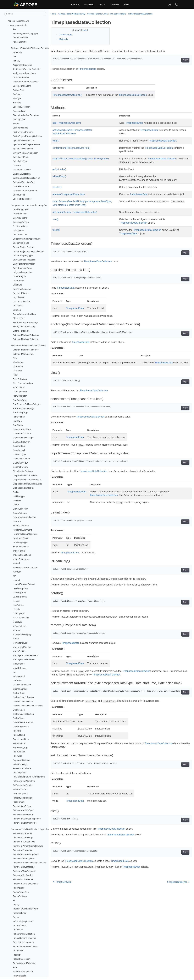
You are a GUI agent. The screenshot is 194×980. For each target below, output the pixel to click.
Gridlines (17, 500)
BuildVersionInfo (20, 128)
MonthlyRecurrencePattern (25, 655)
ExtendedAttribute (21, 331)
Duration (17, 310)
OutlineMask (19, 710)
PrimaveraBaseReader (23, 814)
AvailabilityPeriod (21, 78)
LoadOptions (19, 614)
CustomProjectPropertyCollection (28, 251)
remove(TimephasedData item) (69, 194)
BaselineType (19, 111)
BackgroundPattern (22, 86)
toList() (56, 230)
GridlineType (19, 496)
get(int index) (59, 169)
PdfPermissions (20, 789)
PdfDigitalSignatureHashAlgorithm (29, 777)
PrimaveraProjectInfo (23, 850)
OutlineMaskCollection (23, 714)
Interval (16, 563)
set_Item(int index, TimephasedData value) (75, 212)
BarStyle (17, 98)
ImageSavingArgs (21, 559)
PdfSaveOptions (20, 794)
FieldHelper (18, 362)
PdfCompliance (20, 773)
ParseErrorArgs (20, 764)
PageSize (17, 756)
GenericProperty (20, 467)
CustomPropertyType (23, 255)
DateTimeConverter (22, 289)
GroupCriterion (20, 513)
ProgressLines (20, 913)
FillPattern (18, 371)
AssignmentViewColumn (24, 73)
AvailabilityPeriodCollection (25, 82)
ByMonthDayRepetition (24, 140)
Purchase (89, 4)
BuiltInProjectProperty (23, 132)
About (127, 4)
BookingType (19, 119)
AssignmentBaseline (22, 65)
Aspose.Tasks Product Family (72, 14)
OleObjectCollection (22, 685)
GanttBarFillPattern (22, 434)
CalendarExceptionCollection (26, 178)
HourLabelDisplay (21, 538)
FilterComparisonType (23, 383)
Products (75, 4)
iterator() (57, 187)
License (16, 601)
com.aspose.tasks (19, 25)
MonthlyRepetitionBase (24, 660)
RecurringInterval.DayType (25, 34)
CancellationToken (21, 186)
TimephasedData (87, 69)
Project (16, 917)
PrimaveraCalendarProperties (27, 819)
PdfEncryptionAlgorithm (24, 781)
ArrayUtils (17, 52)
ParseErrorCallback (22, 768)
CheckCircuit (19, 195)
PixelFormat (18, 802)
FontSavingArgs (20, 413)
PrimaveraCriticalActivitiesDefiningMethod (30, 829)
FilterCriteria (18, 387)
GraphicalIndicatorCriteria (25, 475)
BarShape (17, 94)
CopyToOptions (20, 218)
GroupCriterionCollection (24, 517)
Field (15, 358)
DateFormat (18, 281)
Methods (63, 39)
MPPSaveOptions (21, 618)
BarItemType (19, 90)
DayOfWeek (18, 297)
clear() (56, 141)
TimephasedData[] (77, 495)
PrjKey (16, 905)
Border (16, 124)
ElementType (19, 318)
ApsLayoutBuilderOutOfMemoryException (30, 48)
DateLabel (18, 285)
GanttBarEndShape (22, 429)
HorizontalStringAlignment (25, 534)
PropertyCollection (21, 959)
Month (16, 639)
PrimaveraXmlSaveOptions (25, 884)
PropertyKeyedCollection (24, 963)
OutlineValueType (21, 727)
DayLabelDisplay (21, 293)
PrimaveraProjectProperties (26, 854)
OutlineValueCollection (23, 722)
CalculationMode (21, 157)
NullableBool (19, 676)
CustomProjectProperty (24, 247)
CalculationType (20, 161)
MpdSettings (19, 664)
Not (14, 672)
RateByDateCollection (23, 972)
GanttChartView (20, 463)
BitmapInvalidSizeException (26, 115)
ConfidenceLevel (21, 209)
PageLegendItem (21, 739)
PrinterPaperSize (21, 892)
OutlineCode (19, 693)
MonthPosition (19, 651)
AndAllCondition (20, 38)
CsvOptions (18, 230)
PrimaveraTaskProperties (25, 871)
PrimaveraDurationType (24, 842)
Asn (15, 57)
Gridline (16, 492)
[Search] (25, 14)
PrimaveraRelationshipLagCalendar (29, 863)
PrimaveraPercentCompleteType (28, 846)
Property (17, 955)
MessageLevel (20, 626)
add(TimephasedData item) (67, 123)
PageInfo (17, 731)
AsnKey (16, 61)
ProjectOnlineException (24, 934)
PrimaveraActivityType (23, 810)
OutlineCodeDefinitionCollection (28, 706)
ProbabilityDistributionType (25, 909)
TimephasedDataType (168, 889)
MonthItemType (20, 643)
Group (16, 505)
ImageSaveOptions (22, 555)
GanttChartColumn (22, 459)
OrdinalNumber (20, 689)
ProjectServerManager (23, 942)
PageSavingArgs (21, 747)
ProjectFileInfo (20, 926)
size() (55, 219)
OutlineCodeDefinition (23, 702)
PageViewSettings (21, 760)
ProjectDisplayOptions (23, 921)
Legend (16, 580)
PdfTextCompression (23, 798)
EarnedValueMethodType (25, 314)
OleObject (17, 680)
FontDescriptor (20, 396)
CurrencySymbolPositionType (27, 239)
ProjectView (18, 951)
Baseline (17, 103)
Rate (15, 967)
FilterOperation (20, 392)
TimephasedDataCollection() (67, 95)
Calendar (17, 166)
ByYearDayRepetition (23, 149)
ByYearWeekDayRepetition (25, 153)
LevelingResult (20, 597)
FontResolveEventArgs (24, 408)
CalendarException (22, 174)
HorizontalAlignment (22, 530)
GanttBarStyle (19, 450)
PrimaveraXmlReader (23, 879)
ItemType (17, 572)
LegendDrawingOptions (24, 584)
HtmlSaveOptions (21, 547)
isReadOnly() (59, 176)
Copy (176, 60)
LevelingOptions (20, 588)
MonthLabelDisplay (22, 647)
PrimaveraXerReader (23, 875)
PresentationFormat (22, 806)
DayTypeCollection (22, 302)
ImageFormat (19, 551)
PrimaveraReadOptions (24, 859)
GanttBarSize (19, 446)
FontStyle (17, 421)
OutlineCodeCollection (23, 697)
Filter (15, 375)
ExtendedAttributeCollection (26, 335)
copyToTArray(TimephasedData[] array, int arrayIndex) (81, 159)
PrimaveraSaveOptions (24, 867)
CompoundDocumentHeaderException (29, 205)
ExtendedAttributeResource (26, 350)
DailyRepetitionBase (22, 268)
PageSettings (19, 752)
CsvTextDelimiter (21, 235)
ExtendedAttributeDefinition (26, 339)
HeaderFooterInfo (21, 526)
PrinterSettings (20, 896)
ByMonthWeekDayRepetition (26, 144)
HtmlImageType (20, 542)
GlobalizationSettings (23, 471)
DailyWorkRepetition (22, 272)
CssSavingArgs (20, 226)
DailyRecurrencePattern (24, 264)
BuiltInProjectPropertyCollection (28, 136)
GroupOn (17, 521)
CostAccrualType (21, 222)
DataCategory (19, 276)
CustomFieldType (21, 243)
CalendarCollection (22, 170)
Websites (115, 4)
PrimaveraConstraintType (25, 823)
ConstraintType (20, 214)
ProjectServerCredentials (24, 938)
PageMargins (19, 743)
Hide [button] (83, 30)
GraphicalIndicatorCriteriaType (27, 480)
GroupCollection (20, 509)
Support (102, 4)
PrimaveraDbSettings (23, 838)
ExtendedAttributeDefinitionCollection (28, 346)
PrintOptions (19, 888)
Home (53, 14)
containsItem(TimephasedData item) (71, 148)
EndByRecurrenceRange (24, 327)
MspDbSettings (20, 668)
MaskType (18, 622)
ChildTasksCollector (22, 199)
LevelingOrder (19, 593)
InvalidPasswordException (25, 567)
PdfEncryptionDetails (23, 785)
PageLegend (19, 735)
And (15, 29)
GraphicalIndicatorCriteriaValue (27, 484)
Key (15, 576)
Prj (14, 900)
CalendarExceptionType (24, 182)
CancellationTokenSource (25, 191)
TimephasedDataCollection (140, 14)
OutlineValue (19, 718)
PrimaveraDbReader (22, 833)
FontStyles (18, 425)
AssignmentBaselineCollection (27, 69)
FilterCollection (20, 379)
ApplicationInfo (20, 42)
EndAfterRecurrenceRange (25, 323)
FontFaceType (20, 400)
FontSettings (19, 417)
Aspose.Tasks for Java (18, 21)
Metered (17, 630)
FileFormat (18, 367)
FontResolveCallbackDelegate (27, 404)
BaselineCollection (21, 107)
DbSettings (18, 306)
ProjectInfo (18, 930)
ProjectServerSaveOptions (25, 946)
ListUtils (16, 609)
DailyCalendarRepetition (24, 260)
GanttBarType (19, 455)
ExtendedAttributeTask (23, 354)
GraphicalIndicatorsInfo (24, 488)
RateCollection (20, 976)
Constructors (66, 35)
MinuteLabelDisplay (22, 635)
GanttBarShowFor (21, 442)
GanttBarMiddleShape (23, 438)
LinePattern (18, 605)
